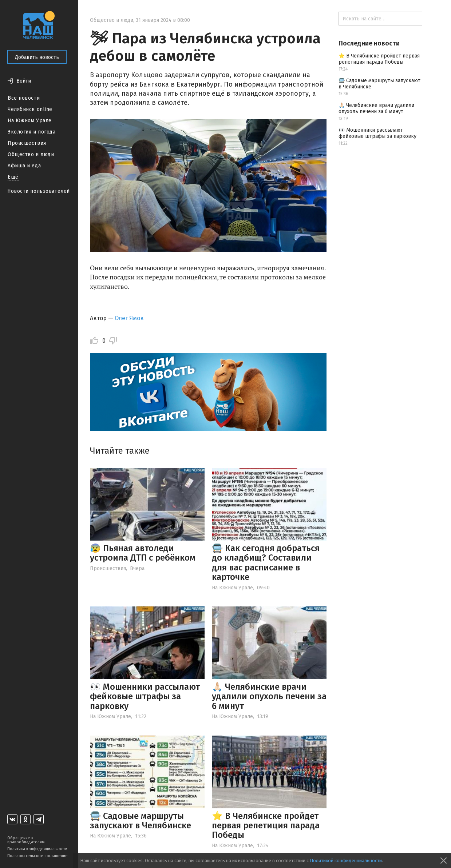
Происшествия (27, 143)
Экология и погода (32, 132)
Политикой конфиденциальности (346, 861)
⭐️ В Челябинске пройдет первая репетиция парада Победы (266, 826)
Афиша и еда (24, 166)
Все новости (24, 98)
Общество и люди (31, 154)
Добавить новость (37, 57)
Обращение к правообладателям (26, 840)
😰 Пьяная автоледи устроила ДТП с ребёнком (143, 553)
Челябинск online (30, 109)
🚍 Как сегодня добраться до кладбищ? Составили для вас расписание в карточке (266, 563)
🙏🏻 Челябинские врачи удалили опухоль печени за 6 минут (269, 696)
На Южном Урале (30, 121)
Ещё (13, 177)
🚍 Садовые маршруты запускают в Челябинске (141, 821)
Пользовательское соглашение (37, 856)
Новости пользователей (39, 191)
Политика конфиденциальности (37, 849)
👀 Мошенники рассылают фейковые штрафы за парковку (145, 696)
